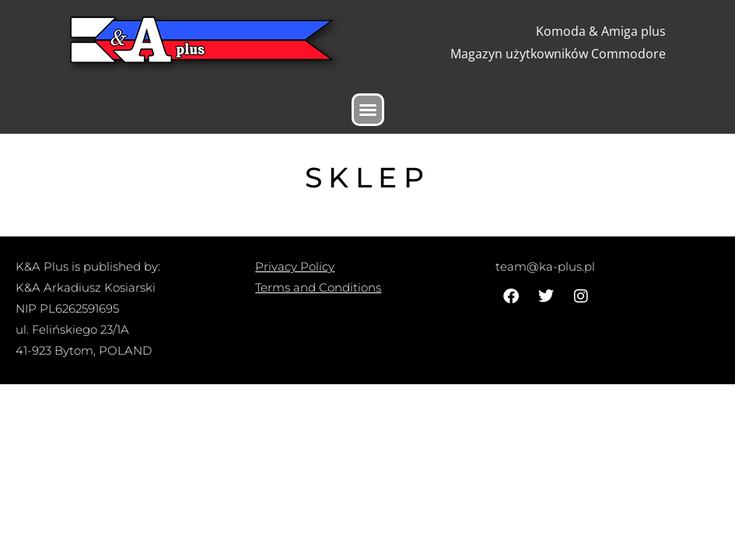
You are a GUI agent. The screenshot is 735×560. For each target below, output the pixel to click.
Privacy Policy (295, 266)
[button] (368, 110)
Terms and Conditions (318, 287)
